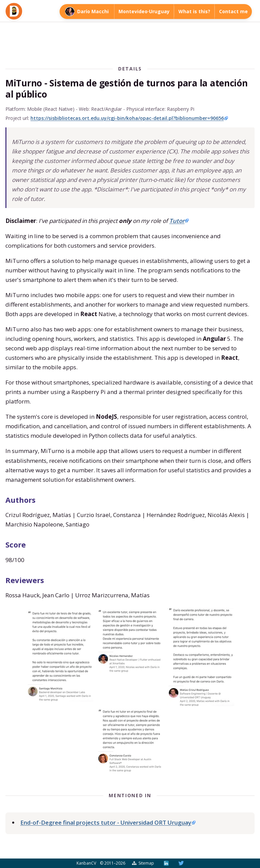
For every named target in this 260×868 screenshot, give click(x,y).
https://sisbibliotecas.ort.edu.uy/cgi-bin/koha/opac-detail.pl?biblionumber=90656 (127, 118)
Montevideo (133, 11)
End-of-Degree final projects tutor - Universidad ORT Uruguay (106, 822)
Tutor (177, 221)
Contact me (233, 11)
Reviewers (25, 580)
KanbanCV (86, 863)
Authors (20, 500)
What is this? (194, 11)
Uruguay (159, 11)
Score (16, 544)
